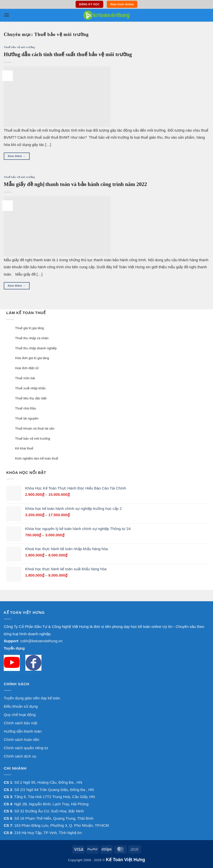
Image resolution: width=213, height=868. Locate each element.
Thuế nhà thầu (25, 408)
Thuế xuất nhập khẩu (30, 388)
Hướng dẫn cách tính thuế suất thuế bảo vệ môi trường (68, 54)
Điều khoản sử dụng (21, 706)
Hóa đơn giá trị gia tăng (32, 358)
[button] (7, 15)
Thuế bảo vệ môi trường (19, 47)
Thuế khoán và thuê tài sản (35, 428)
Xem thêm (17, 156)
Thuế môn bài (25, 378)
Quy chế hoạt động (20, 715)
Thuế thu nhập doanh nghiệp (36, 348)
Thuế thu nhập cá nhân (32, 338)
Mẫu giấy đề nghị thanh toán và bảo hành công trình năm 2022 (75, 184)
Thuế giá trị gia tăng (30, 328)
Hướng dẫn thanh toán (23, 731)
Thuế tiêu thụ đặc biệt (31, 398)
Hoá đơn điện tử (27, 368)
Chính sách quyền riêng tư (26, 748)
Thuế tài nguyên (27, 418)
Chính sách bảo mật (21, 723)
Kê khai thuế (24, 448)
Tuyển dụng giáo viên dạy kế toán (32, 698)
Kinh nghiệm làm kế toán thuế (37, 458)
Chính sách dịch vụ (20, 756)
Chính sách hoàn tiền (21, 740)
